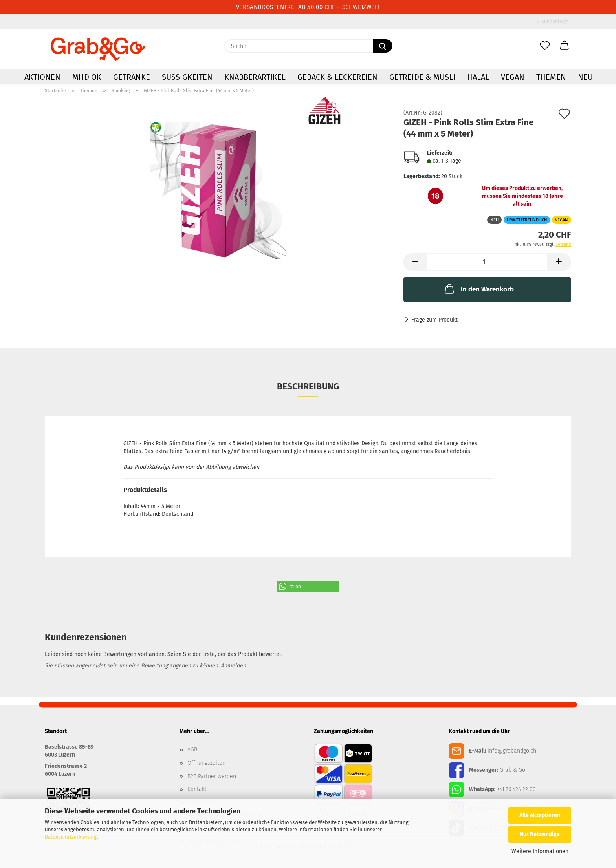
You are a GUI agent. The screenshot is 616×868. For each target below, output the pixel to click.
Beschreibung (308, 386)
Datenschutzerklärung (71, 837)
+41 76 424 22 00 (516, 789)
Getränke (132, 77)
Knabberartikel (255, 77)
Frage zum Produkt (434, 320)
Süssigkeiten (187, 77)
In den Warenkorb (478, 289)
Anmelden (233, 666)
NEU (585, 77)
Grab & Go (512, 770)
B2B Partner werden (212, 776)
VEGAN (513, 77)
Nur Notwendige (540, 834)
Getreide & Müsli (422, 77)
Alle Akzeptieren (540, 815)
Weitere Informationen (540, 851)
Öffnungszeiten (206, 763)
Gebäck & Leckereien (337, 77)
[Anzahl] (487, 262)
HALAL (478, 77)
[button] (565, 46)
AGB (192, 750)
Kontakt (197, 789)
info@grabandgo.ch (512, 751)
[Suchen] (383, 46)
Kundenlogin (553, 22)
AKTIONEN (42, 77)
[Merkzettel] (545, 46)
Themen (551, 77)
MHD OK (87, 77)
